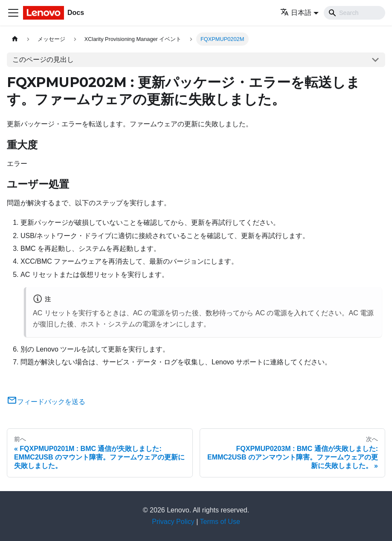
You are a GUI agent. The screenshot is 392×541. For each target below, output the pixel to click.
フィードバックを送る (46, 402)
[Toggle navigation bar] (13, 13)
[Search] (354, 13)
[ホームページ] (15, 39)
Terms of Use (220, 522)
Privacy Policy (173, 522)
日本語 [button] (296, 13)
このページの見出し (43, 60)
